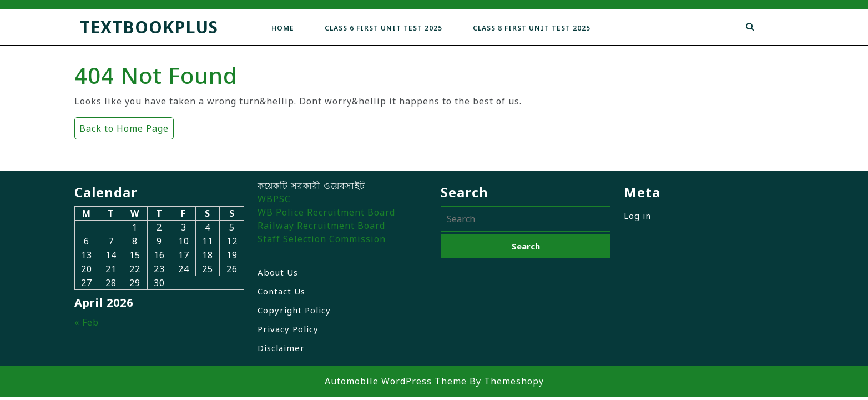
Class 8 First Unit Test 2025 (532, 28)
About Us (278, 272)
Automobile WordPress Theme (396, 381)
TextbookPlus (149, 27)
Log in (637, 216)
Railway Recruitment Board (321, 226)
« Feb (87, 322)
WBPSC (274, 199)
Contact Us (281, 291)
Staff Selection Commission (322, 239)
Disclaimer (281, 348)
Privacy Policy (288, 329)
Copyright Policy (294, 310)
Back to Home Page (122, 126)
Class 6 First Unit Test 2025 (383, 28)
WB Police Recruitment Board (326, 212)
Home (283, 28)
